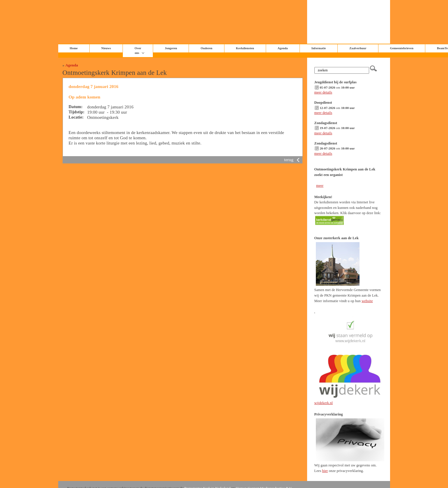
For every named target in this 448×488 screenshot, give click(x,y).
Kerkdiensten (245, 48)
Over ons (138, 51)
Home (74, 48)
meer (320, 186)
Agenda (72, 65)
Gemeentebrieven (402, 48)
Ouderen (206, 48)
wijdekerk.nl (324, 403)
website (367, 301)
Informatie (319, 48)
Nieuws (106, 48)
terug (293, 160)
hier (325, 471)
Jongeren (171, 48)
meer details (323, 92)
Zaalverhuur (358, 48)
